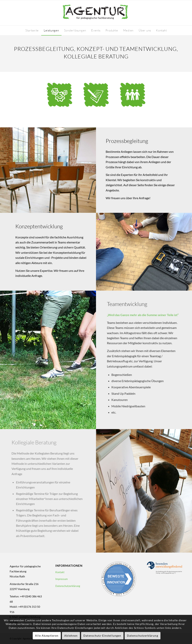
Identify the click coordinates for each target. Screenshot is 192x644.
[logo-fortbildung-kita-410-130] (96, 13)
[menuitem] (32, 30)
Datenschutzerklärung (68, 586)
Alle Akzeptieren (47, 636)
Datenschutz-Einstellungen (102, 636)
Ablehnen (71, 636)
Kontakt (60, 572)
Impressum (62, 579)
